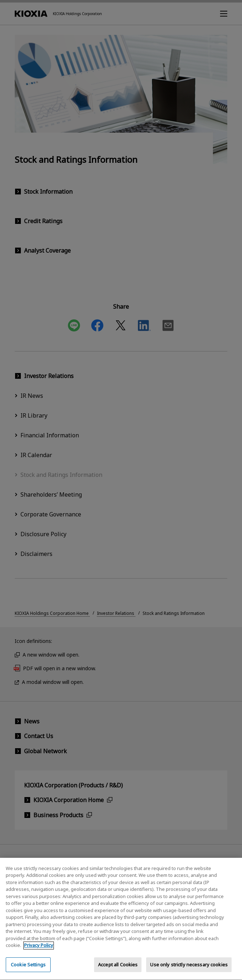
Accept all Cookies (118, 972)
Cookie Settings (28, 972)
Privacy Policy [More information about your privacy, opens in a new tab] (39, 953)
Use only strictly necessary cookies (189, 972)
